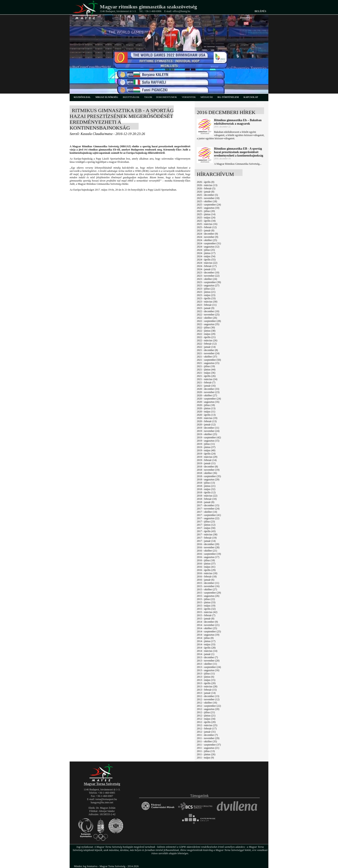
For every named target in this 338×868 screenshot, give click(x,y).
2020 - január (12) (206, 425)
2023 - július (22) (206, 289)
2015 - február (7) (206, 615)
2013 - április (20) (206, 683)
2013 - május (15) (206, 680)
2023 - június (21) (206, 292)
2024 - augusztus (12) (208, 247)
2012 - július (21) (206, 712)
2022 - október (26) (207, 318)
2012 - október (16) (207, 703)
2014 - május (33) (206, 644)
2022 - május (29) (206, 334)
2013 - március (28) (207, 686)
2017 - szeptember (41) (209, 515)
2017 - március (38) (207, 534)
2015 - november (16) (208, 586)
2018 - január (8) (206, 502)
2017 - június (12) (206, 525)
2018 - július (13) (206, 483)
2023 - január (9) (206, 308)
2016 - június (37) (206, 564)
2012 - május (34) (206, 719)
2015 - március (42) (207, 612)
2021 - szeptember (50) (209, 360)
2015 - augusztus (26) (208, 596)
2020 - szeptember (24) (209, 399)
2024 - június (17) (206, 253)
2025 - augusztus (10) (208, 208)
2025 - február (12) (207, 227)
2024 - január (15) (206, 269)
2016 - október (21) (207, 551)
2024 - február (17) (207, 266)
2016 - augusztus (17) (208, 557)
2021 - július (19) (206, 366)
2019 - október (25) (207, 434)
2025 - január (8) (206, 230)
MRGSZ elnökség (107, 97)
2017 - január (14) (206, 541)
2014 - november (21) (208, 625)
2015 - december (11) (208, 583)
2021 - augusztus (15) (208, 363)
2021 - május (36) (206, 373)
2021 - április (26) (206, 376)
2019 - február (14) (207, 460)
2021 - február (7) (206, 382)
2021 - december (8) (207, 350)
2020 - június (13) (206, 408)
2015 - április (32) (206, 609)
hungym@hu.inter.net (102, 802)
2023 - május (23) (206, 295)
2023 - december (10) (208, 273)
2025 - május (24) (206, 218)
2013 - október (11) (207, 664)
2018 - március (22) (207, 496)
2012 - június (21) (206, 716)
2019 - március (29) (207, 457)
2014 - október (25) (207, 628)
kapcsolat (251, 97)
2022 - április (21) (206, 337)
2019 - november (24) (208, 431)
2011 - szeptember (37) (209, 745)
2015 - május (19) (206, 606)
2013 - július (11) (206, 674)
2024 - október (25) (207, 240)
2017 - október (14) (207, 512)
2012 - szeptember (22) (209, 706)
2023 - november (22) (208, 276)
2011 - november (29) (208, 738)
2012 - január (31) (206, 732)
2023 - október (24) (207, 279)
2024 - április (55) (206, 260)
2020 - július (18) (206, 405)
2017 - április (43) (206, 531)
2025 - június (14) (206, 214)
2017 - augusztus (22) (208, 518)
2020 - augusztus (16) (208, 402)
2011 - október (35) (207, 741)
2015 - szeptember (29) (209, 593)
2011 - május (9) (205, 758)
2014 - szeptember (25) (209, 631)
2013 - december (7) (207, 657)
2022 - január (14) (206, 347)
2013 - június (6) (205, 677)
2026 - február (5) (206, 188)
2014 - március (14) (207, 651)
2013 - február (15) (207, 690)
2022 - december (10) (208, 311)
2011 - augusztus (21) (208, 748)
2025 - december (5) (207, 195)
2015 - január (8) (206, 619)
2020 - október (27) (207, 395)
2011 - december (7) (207, 735)
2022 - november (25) (208, 315)
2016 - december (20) (208, 544)
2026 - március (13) (207, 185)
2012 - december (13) (208, 696)
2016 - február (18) (207, 577)
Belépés (260, 11)
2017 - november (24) (208, 509)
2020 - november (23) (208, 392)
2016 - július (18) (206, 560)
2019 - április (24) (206, 454)
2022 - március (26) (207, 340)
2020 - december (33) (208, 389)
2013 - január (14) (206, 693)
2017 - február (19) (207, 538)
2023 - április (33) (206, 298)
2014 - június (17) (206, 641)
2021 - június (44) (206, 370)
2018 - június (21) (206, 486)
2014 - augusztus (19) (208, 635)
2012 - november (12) (208, 699)
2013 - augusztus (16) (208, 670)
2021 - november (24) (208, 353)
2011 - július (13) (206, 751)
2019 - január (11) (206, 463)
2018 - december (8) (207, 467)
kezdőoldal (82, 97)
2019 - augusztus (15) (208, 441)
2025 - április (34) (206, 221)
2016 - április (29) (206, 570)
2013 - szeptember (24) (209, 667)
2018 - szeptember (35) (209, 476)
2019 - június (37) (206, 447)
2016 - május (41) (206, 567)
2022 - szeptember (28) (209, 321)
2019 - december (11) (208, 428)
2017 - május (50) (206, 528)
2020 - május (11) (206, 412)
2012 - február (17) (207, 729)
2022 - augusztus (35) (208, 324)
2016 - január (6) (206, 580)
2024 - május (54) (206, 256)
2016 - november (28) (208, 547)
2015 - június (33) (206, 602)
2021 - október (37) (207, 357)
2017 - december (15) (208, 505)
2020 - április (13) (206, 415)
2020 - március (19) (207, 418)
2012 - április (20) (206, 722)
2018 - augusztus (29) (208, 479)
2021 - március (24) (207, 379)
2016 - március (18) (207, 573)
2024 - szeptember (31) (209, 243)
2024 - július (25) (206, 250)
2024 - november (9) (207, 237)
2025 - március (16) (207, 224)
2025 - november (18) (208, 198)
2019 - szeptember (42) (209, 437)
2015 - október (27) (207, 589)
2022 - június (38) (206, 331)
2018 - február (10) (207, 499)
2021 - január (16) (206, 386)
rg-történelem (228, 97)
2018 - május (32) (206, 489)
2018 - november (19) (208, 470)
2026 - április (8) (206, 182)
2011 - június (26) (206, 754)
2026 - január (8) (206, 192)
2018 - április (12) (206, 492)
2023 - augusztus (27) (208, 285)
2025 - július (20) (206, 211)
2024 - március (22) (207, 263)
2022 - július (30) (206, 327)
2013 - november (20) (208, 661)
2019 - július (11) (206, 444)
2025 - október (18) (207, 201)
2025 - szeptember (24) (209, 205)
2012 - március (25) (207, 725)
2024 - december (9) (207, 234)
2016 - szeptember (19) (209, 554)
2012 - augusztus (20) (208, 709)
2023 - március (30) (207, 302)
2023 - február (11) (207, 305)
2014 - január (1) (206, 654)
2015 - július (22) (206, 599)
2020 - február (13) (207, 421)
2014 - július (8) (205, 638)
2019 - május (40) (206, 450)
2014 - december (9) (207, 622)
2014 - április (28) (206, 648)
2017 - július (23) (206, 522)
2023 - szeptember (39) (209, 282)
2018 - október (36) (207, 473)
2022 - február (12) (207, 344)
